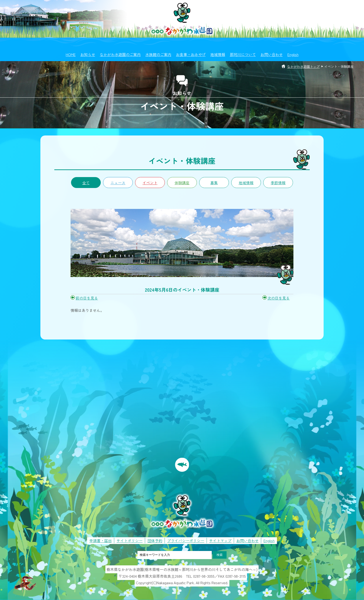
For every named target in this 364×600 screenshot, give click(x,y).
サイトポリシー (130, 541)
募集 (214, 183)
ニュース (118, 183)
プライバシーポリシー (186, 541)
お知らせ (88, 54)
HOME (71, 54)
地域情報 (218, 54)
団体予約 (155, 541)
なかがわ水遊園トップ (303, 66)
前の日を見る (87, 298)
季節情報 (278, 183)
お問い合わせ (272, 54)
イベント (150, 183)
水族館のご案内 (158, 54)
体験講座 (182, 183)
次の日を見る (279, 298)
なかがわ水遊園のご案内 (120, 54)
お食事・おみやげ (191, 54)
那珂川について (243, 54)
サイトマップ (220, 541)
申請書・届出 (101, 541)
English (293, 54)
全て (86, 183)
